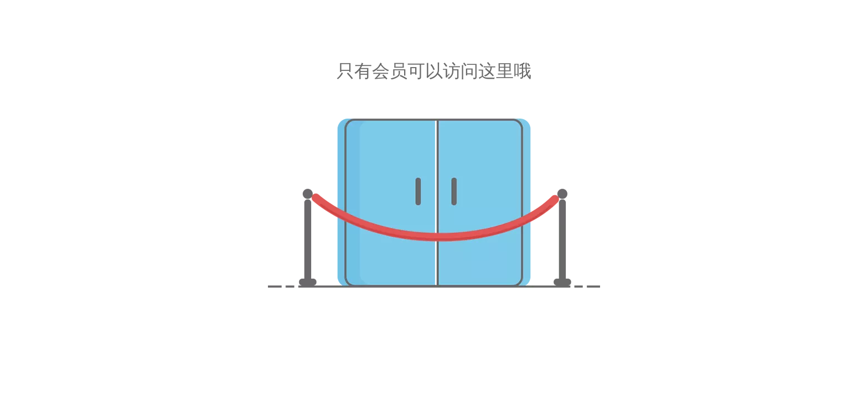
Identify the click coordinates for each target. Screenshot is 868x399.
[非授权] (434, 203)
